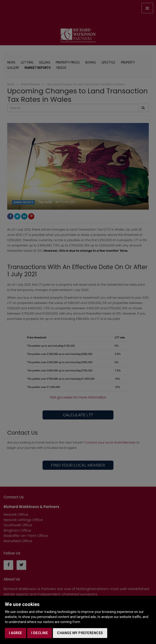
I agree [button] (16, 633)
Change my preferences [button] (80, 633)
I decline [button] (40, 633)
